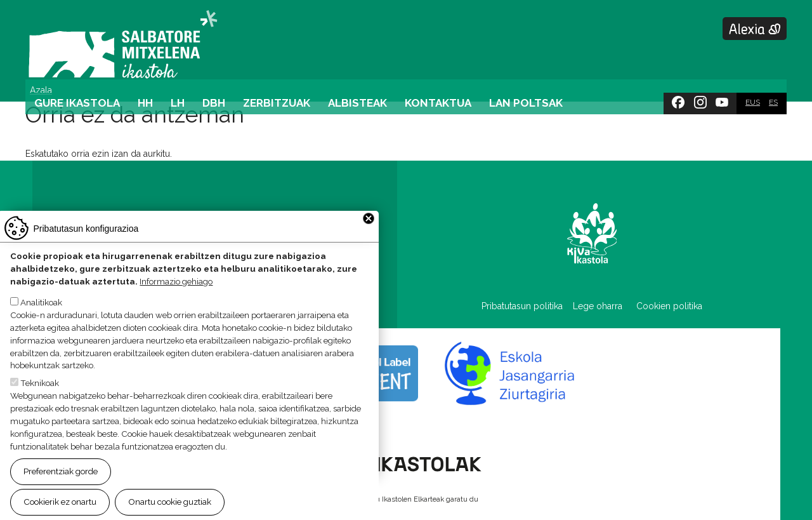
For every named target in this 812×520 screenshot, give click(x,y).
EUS (753, 102)
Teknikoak (40, 391)
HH (145, 103)
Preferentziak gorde (61, 479)
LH (178, 103)
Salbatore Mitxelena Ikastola (123, 45)
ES (773, 102)
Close (369, 226)
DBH (214, 103)
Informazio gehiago (176, 289)
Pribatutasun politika (527, 306)
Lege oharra (598, 306)
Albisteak (357, 103)
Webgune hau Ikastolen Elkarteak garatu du (406, 499)
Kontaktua (438, 103)
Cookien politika (669, 306)
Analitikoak (41, 310)
